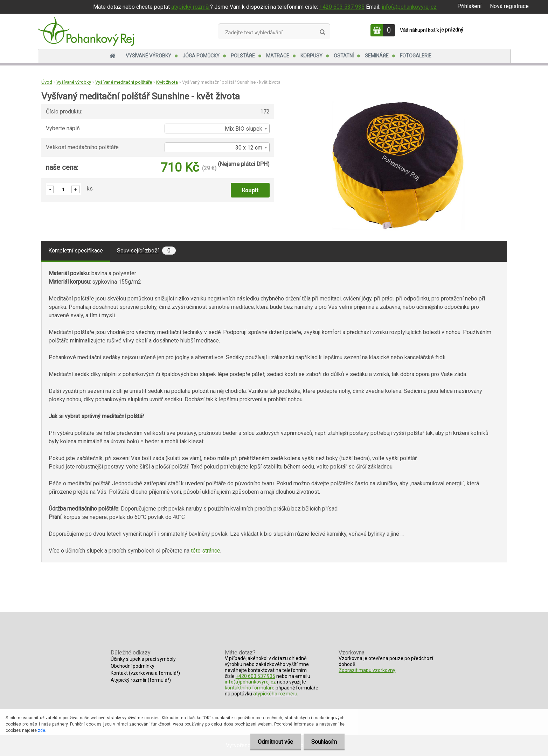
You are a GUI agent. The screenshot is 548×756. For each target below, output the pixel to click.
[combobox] (217, 129)
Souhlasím (323, 742)
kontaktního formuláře (250, 688)
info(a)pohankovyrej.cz (409, 7)
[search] (322, 32)
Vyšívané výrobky (148, 56)
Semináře (377, 56)
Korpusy (311, 56)
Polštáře (243, 56)
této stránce (206, 551)
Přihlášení (469, 6)
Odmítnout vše (272, 742)
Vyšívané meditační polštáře (124, 82)
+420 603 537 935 (342, 7)
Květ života (167, 82)
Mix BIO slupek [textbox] (244, 129)
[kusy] (63, 189)
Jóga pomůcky (201, 56)
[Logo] (86, 31)
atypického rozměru (275, 694)
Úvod (47, 82)
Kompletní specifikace (76, 251)
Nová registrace (509, 6)
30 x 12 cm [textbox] (249, 148)
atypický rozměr (191, 7)
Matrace (278, 56)
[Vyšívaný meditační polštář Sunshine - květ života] (398, 103)
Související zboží (146, 251)
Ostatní (344, 56)
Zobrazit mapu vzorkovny (367, 670)
